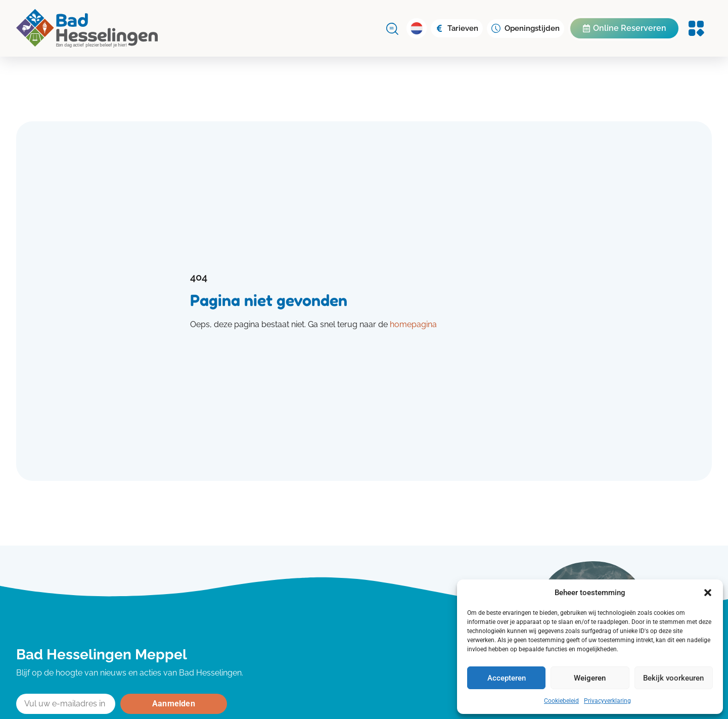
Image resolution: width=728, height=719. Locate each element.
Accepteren (507, 678)
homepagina (413, 324)
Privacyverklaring (607, 701)
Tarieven (463, 28)
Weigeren (590, 678)
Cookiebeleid (561, 701)
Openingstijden (532, 28)
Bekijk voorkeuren (673, 678)
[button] (708, 593)
